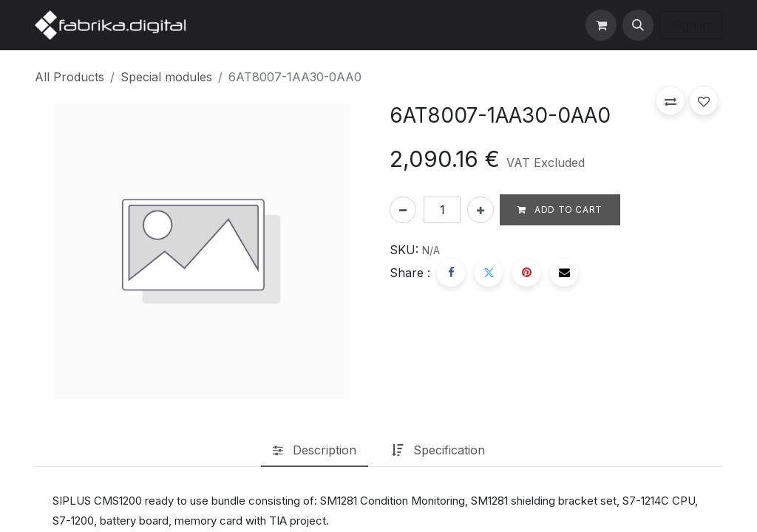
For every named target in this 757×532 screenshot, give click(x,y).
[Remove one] (403, 210)
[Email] (564, 273)
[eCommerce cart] (601, 25)
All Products (69, 77)
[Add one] (481, 210)
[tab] (315, 451)
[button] (638, 25)
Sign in (691, 25)
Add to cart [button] (560, 209)
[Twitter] (489, 273)
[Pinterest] (526, 273)
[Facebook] (451, 273)
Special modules (166, 77)
